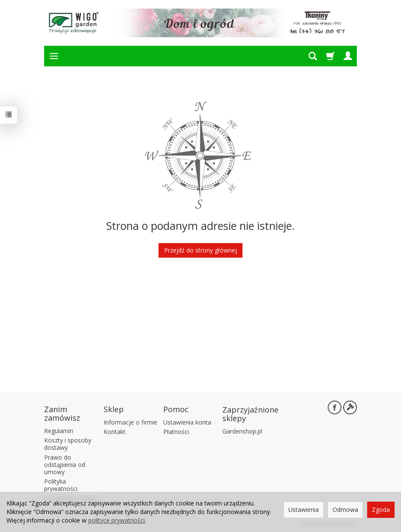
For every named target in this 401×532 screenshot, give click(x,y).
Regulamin (59, 431)
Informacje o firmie (130, 422)
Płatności (176, 432)
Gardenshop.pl (242, 431)
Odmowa (345, 510)
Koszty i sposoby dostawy (68, 444)
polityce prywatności (117, 520)
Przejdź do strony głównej (200, 250)
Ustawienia (304, 510)
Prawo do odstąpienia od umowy (65, 465)
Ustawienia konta (187, 422)
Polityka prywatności (61, 485)
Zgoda (381, 510)
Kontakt (115, 432)
